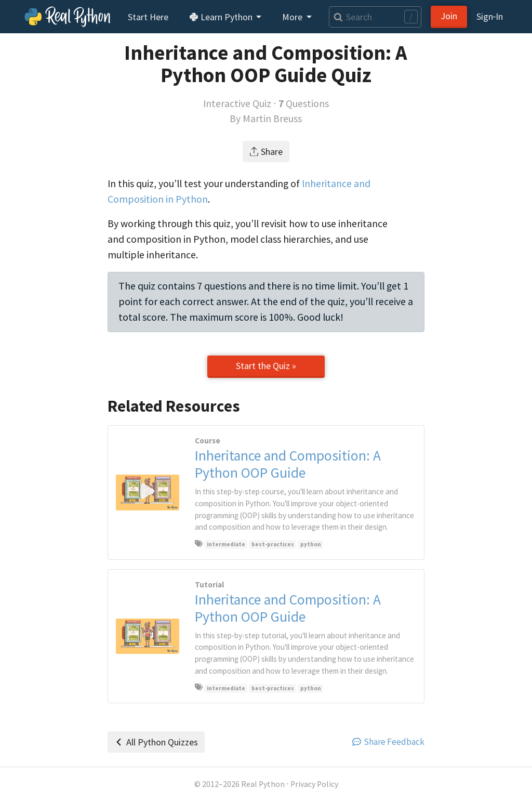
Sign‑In (490, 16)
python (311, 544)
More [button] (293, 17)
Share (266, 152)
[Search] (375, 17)
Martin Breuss (272, 119)
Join (449, 16)
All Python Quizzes (156, 742)
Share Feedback (388, 742)
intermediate (226, 544)
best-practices (273, 544)
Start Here (148, 17)
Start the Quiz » (266, 366)
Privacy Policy (314, 784)
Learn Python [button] (222, 17)
